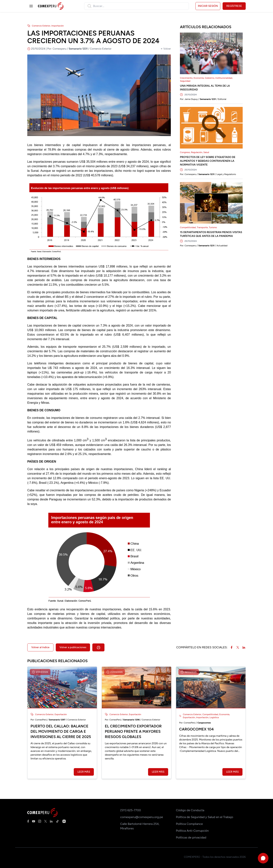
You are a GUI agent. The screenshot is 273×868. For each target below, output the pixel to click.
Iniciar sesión (208, 6)
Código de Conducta (190, 810)
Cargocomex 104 (197, 729)
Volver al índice (40, 647)
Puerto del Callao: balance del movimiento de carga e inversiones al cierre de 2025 (61, 731)
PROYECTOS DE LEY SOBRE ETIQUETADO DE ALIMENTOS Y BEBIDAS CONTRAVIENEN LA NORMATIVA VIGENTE (208, 161)
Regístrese (234, 6)
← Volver (166, 49)
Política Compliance (189, 824)
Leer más (84, 772)
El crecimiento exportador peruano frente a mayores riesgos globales (133, 731)
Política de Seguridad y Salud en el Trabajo (205, 817)
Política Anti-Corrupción (192, 831)
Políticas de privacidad (191, 837)
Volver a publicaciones (73, 647)
